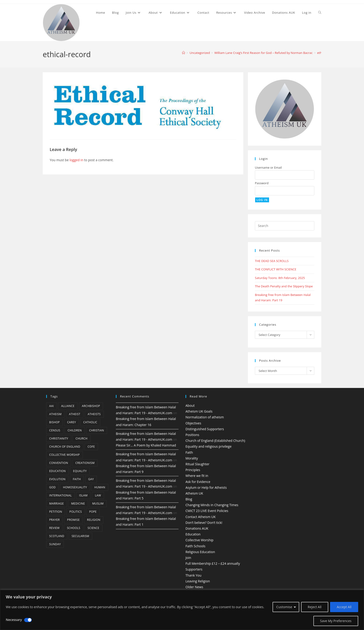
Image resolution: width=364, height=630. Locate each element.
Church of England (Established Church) (215, 441)
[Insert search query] (285, 226)
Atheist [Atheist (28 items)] (75, 414)
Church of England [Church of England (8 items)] (65, 447)
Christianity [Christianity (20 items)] (59, 438)
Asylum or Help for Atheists (206, 487)
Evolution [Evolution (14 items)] (57, 479)
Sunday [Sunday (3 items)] (55, 544)
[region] (182, 610)
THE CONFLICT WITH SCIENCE (276, 269)
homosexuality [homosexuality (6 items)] (75, 487)
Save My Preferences (336, 621)
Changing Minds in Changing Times (212, 505)
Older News (194, 587)
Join (188, 558)
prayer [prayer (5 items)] (54, 520)
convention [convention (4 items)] (59, 463)
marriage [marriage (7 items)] (57, 504)
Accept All (344, 607)
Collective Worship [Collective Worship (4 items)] (65, 455)
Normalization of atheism (205, 417)
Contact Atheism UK (201, 517)
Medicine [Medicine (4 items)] (78, 504)
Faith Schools (195, 546)
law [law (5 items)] (98, 495)
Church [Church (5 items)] (81, 438)
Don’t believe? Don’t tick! (204, 523)
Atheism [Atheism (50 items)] (55, 414)
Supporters (194, 569)
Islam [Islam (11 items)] (83, 495)
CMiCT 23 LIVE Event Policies (207, 511)
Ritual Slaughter (197, 464)
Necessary (14, 620)
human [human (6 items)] (100, 487)
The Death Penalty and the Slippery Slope (284, 286)
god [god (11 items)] (52, 487)
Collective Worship (199, 540)
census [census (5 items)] (55, 430)
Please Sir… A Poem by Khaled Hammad (146, 445)
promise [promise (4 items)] (73, 520)
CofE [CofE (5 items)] (91, 447)
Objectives (193, 423)
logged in (76, 160)
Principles (193, 470)
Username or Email (268, 167)
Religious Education (200, 552)
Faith (189, 452)
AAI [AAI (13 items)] (52, 406)
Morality (192, 458)
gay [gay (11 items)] (91, 479)
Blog (189, 499)
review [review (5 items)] (54, 528)
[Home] (184, 53)
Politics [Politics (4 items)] (76, 512)
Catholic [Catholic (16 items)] (90, 422)
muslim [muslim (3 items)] (98, 504)
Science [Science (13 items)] (93, 528)
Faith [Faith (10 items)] (77, 479)
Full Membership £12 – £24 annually (213, 563)
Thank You (193, 575)
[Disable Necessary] (28, 620)
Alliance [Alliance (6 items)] (68, 406)
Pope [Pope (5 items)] (93, 512)
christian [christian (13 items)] (97, 430)
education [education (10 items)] (57, 471)
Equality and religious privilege (208, 446)
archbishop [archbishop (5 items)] (91, 406)
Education (193, 534)
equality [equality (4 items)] (80, 471)
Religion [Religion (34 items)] (94, 520)
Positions (192, 435)
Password (262, 183)
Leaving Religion (198, 581)
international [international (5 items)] (60, 495)
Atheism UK (194, 493)
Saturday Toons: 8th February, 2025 (280, 278)
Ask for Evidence (198, 482)
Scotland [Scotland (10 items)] (57, 536)
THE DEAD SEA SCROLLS (272, 261)
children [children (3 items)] (75, 430)
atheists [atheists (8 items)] (94, 414)
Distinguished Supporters (205, 429)
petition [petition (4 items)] (56, 512)
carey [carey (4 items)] (71, 422)
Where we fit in (197, 476)
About (190, 405)
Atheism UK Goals (199, 411)
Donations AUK (197, 528)
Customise (284, 607)
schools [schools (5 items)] (73, 528)
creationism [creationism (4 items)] (85, 463)
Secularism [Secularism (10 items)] (81, 536)
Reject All (315, 607)
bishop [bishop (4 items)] (54, 422)
